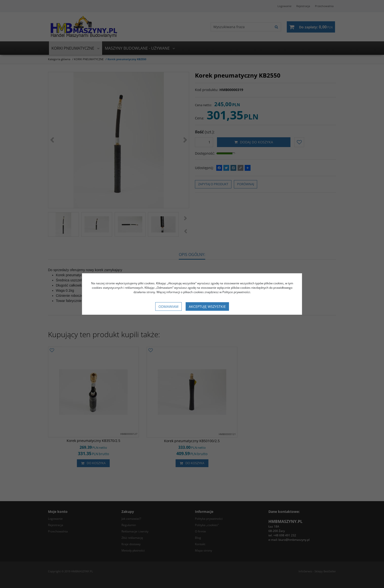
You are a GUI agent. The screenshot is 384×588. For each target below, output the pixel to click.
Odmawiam (168, 306)
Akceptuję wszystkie (207, 306)
